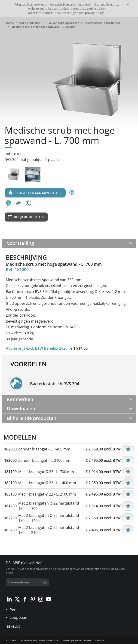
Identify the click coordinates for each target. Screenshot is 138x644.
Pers (14, 610)
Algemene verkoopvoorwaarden (40, 640)
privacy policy (94, 13)
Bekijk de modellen (26, 217)
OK (45, 582)
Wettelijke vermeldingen (77, 640)
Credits (100, 640)
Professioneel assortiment (103, 23)
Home (10, 23)
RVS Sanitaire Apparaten (63, 23)
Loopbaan (18, 617)
